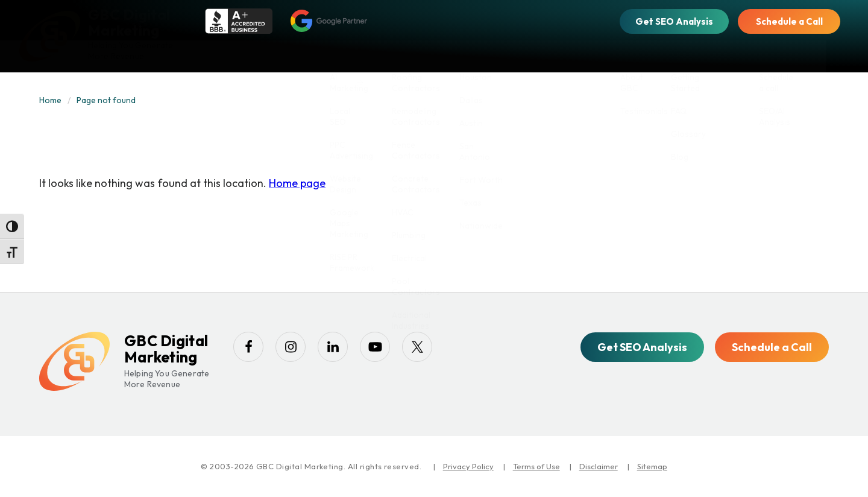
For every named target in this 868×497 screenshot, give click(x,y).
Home (50, 100)
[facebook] (248, 347)
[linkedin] (333, 347)
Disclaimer (599, 466)
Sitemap (652, 466)
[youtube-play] (375, 347)
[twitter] (417, 347)
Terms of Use (536, 466)
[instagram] (291, 347)
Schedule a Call (789, 21)
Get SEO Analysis (674, 21)
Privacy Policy (468, 466)
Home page (297, 183)
